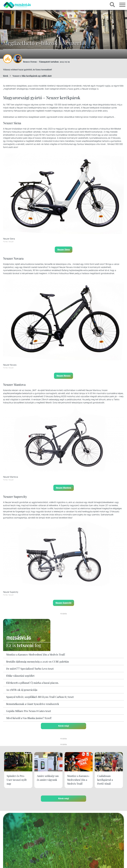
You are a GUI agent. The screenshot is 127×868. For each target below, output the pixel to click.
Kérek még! (64, 726)
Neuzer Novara (63, 376)
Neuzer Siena (64, 249)
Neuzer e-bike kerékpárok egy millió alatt (32, 76)
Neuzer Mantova (64, 488)
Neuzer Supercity (63, 603)
